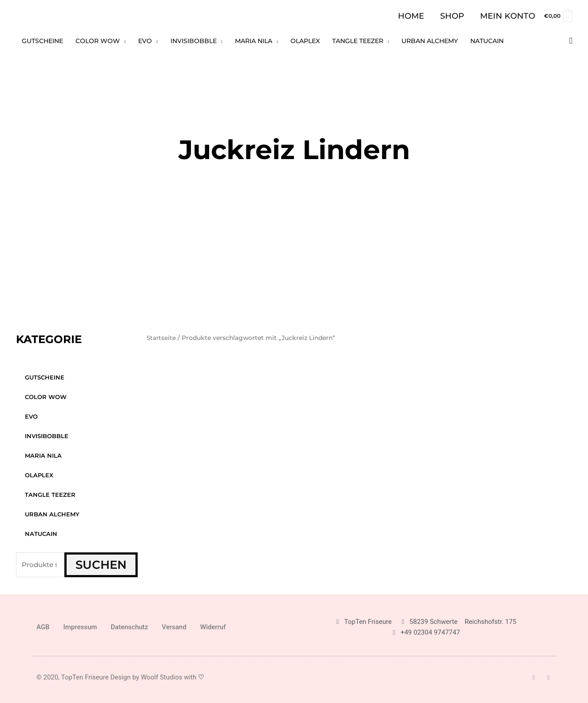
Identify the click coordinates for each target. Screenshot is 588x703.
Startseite (162, 338)
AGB (43, 627)
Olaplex (39, 475)
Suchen (101, 565)
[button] (571, 41)
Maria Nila (43, 455)
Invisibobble (47, 436)
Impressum (80, 627)
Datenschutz (129, 627)
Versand (174, 627)
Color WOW (46, 397)
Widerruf (213, 627)
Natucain (41, 534)
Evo (31, 416)
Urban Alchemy (52, 514)
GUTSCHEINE (45, 377)
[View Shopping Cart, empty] (558, 16)
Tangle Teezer (50, 495)
